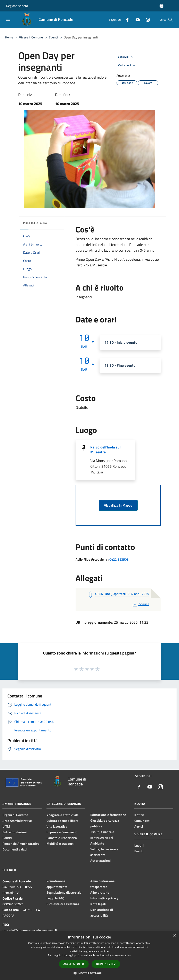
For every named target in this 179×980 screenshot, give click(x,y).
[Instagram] (146, 20)
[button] (89, 973)
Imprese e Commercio (62, 832)
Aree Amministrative (17, 821)
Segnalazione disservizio (64, 892)
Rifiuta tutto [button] (106, 964)
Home (9, 37)
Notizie (139, 815)
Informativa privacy (104, 898)
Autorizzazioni (100, 861)
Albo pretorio (100, 892)
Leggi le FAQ (55, 898)
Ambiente (97, 843)
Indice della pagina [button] (35, 223)
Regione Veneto (17, 6)
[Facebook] (126, 20)
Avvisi (139, 826)
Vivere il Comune (31, 37)
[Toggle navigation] (8, 19)
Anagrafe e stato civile (62, 815)
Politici (7, 838)
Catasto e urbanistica (62, 838)
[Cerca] (170, 20)
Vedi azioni (127, 65)
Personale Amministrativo (21, 844)
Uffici (6, 826)
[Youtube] (136, 20)
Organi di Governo (15, 815)
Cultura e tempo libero (62, 821)
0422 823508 (119, 559)
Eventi (53, 37)
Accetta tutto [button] (74, 964)
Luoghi (139, 845)
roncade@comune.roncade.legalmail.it (30, 930)
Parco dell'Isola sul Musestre (105, 450)
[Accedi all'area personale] (161, 6)
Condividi (126, 57)
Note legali (98, 904)
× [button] (174, 936)
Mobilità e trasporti (60, 844)
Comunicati (142, 821)
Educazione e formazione (108, 815)
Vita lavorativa (57, 826)
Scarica (140, 604)
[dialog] (89, 956)
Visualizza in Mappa (118, 505)
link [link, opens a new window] (129, 955)
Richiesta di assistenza (63, 904)
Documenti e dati (15, 849)
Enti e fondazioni (15, 832)
